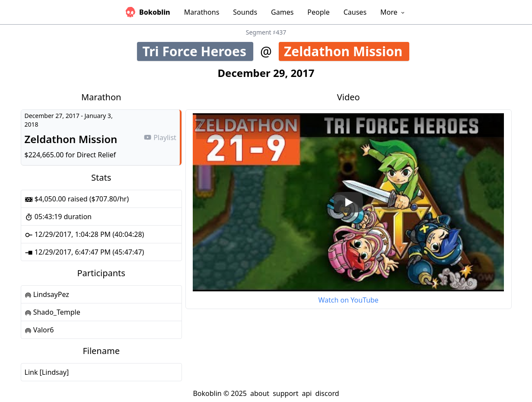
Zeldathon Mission (347, 51)
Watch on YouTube (348, 300)
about (260, 393)
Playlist (160, 137)
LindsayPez (47, 294)
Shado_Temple (53, 312)
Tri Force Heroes (198, 51)
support (285, 393)
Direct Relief (97, 155)
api (307, 393)
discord (327, 393)
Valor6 (39, 330)
